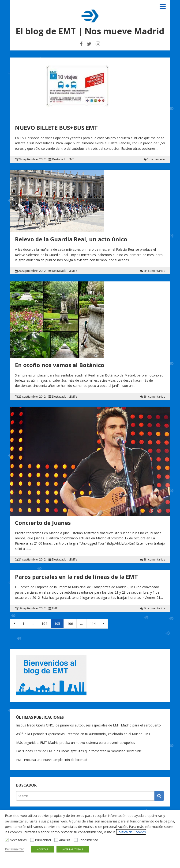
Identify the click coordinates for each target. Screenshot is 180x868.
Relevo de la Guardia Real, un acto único (71, 239)
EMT (71, 159)
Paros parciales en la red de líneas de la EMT (76, 577)
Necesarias (18, 840)
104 (44, 624)
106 (70, 624)
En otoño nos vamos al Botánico (60, 365)
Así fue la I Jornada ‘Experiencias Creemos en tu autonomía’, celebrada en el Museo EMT (83, 734)
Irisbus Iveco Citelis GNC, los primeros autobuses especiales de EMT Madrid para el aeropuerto (88, 725)
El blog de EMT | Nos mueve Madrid (90, 31)
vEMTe (73, 271)
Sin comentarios (154, 271)
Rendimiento (88, 840)
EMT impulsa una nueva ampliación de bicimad (52, 760)
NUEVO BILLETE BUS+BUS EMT (56, 128)
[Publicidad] (32, 840)
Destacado (59, 159)
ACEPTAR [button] (43, 849)
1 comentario (156, 159)
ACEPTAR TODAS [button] (73, 849)
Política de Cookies (131, 832)
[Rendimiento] (76, 840)
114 (93, 624)
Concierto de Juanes (43, 523)
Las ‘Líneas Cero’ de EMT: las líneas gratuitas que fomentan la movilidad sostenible (79, 751)
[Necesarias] (7, 840)
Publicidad (43, 840)
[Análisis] (56, 840)
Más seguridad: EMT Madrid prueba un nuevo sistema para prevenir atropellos (76, 743)
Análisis (65, 840)
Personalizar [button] (15, 849)
